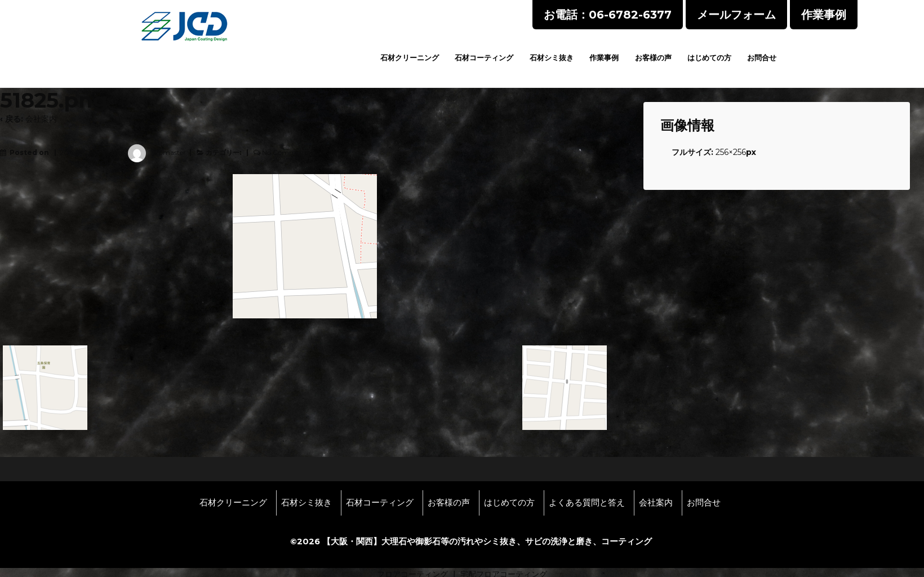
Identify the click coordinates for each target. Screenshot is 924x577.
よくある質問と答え (587, 503)
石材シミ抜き (552, 57)
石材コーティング (484, 57)
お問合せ (762, 57)
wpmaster (154, 152)
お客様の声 (653, 57)
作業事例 (604, 57)
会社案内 (41, 119)
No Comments (286, 152)
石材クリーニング (410, 57)
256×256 (731, 152)
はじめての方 (709, 57)
